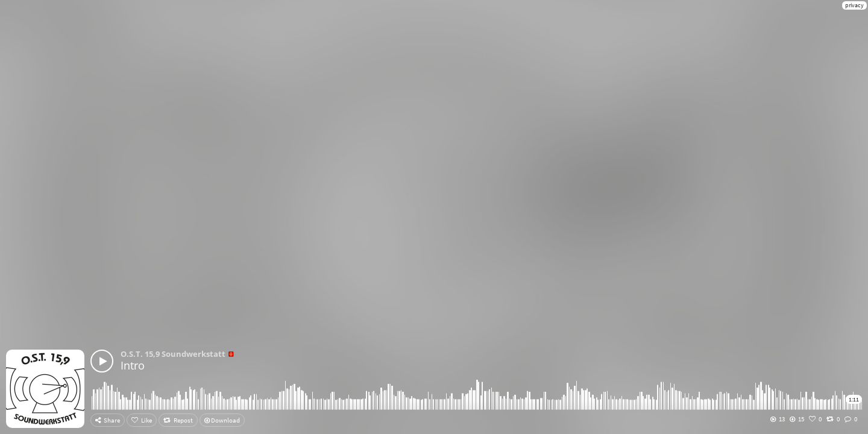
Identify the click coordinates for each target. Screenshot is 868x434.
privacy (854, 5)
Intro (133, 365)
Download (222, 420)
